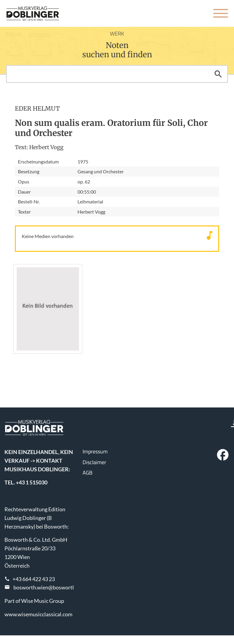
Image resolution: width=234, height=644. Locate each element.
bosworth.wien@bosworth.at (47, 587)
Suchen (218, 74)
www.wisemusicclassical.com (38, 614)
